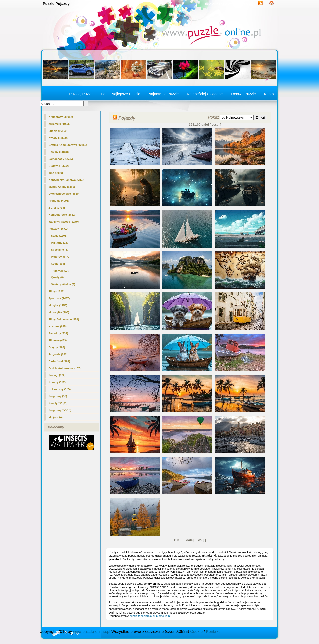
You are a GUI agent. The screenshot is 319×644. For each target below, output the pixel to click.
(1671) (58, 229)
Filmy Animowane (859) (64, 319)
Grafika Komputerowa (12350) (68, 145)
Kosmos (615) (58, 326)
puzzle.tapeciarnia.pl (142, 616)
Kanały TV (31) (58, 403)
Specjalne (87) (60, 250)
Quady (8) (57, 277)
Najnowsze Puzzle (164, 94)
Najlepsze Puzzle (126, 94)
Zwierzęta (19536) (60, 124)
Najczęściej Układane (205, 94)
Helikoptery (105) (60, 389)
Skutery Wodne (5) (63, 284)
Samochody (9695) (61, 159)
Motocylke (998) (59, 312)
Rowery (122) (57, 382)
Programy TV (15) (60, 410)
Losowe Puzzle (243, 94)
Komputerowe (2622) (62, 215)
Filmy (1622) (57, 291)
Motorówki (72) (61, 257)
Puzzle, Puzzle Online (87, 94)
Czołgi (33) (58, 264)
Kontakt (213, 631)
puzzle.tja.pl (163, 616)
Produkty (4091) (59, 201)
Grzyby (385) (57, 347)
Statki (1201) (59, 236)
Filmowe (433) (58, 340)
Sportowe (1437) (59, 298)
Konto (269, 94)
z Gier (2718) (57, 208)
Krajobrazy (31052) (61, 117)
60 (199, 125)
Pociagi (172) (57, 375)
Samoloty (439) (58, 333)
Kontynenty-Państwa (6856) (67, 180)
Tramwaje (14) (60, 271)
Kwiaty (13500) (58, 138)
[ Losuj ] (215, 125)
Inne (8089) (56, 173)
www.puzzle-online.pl (92, 631)
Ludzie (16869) (58, 131)
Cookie (196, 631)
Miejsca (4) (56, 417)
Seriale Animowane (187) (65, 368)
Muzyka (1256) (58, 305)
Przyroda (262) (58, 354)
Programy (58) (58, 396)
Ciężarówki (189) (59, 361)
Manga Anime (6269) (62, 187)
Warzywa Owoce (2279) (64, 222)
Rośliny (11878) (59, 152)
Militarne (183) (60, 243)
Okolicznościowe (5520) (64, 194)
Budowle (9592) (59, 166)
